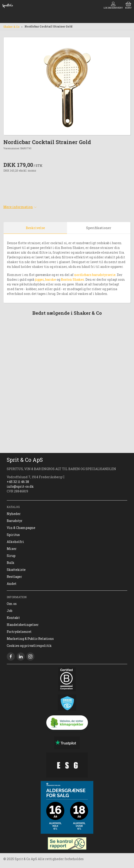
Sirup (11, 556)
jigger (39, 279)
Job (10, 611)
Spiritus (13, 535)
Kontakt (13, 618)
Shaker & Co (11, 27)
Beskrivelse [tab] (35, 228)
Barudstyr (15, 521)
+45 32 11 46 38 (18, 482)
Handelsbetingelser (23, 625)
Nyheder (14, 514)
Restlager (14, 577)
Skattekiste (16, 570)
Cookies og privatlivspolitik (29, 646)
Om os (12, 604)
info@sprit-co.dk (20, 486)
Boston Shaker (73, 279)
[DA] (8, 6)
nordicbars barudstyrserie (95, 275)
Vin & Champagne (21, 528)
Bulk (11, 563)
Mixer (12, 549)
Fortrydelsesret (19, 632)
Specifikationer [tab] (99, 228)
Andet (12, 584)
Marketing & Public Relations (30, 639)
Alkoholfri (15, 542)
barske (51, 279)
